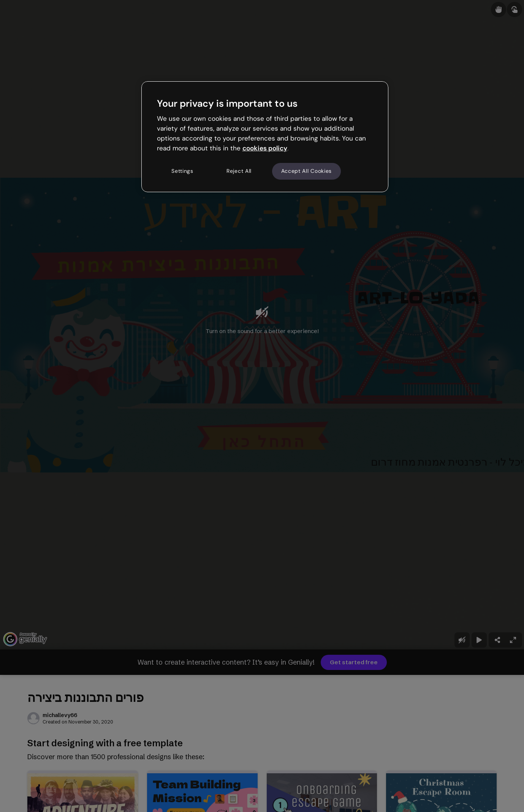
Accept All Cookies (307, 171)
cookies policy (265, 148)
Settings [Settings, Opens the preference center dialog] (182, 171)
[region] (265, 137)
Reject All (239, 171)
